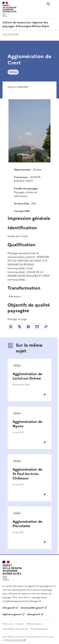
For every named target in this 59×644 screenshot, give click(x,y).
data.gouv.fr (34, 614)
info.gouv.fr (9, 608)
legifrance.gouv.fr (12, 614)
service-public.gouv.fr (32, 608)
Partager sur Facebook (11, 327)
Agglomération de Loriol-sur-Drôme (27, 376)
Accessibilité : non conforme (15, 629)
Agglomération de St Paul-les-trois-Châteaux (27, 474)
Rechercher (48, 4)
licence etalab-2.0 (15, 640)
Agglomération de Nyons (27, 424)
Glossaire (20, 624)
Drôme (13, 72)
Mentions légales (34, 624)
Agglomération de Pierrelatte (27, 524)
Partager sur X (20, 327)
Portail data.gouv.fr (40, 629)
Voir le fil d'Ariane (11, 34)
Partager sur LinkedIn (28, 327)
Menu (55, 4)
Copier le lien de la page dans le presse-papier (46, 327)
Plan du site (8, 624)
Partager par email (37, 327)
